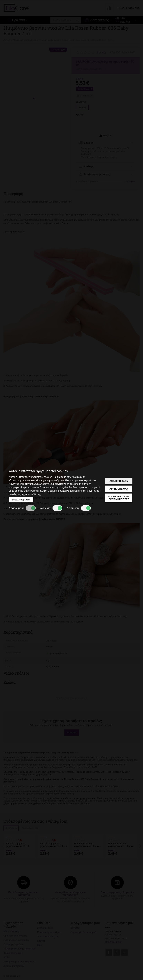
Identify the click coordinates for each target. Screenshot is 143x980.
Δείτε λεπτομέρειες (21, 500)
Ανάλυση (51, 508)
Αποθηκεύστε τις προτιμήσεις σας (119, 498)
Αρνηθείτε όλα (119, 489)
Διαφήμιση (79, 508)
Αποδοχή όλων (119, 481)
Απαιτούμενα (22, 508)
